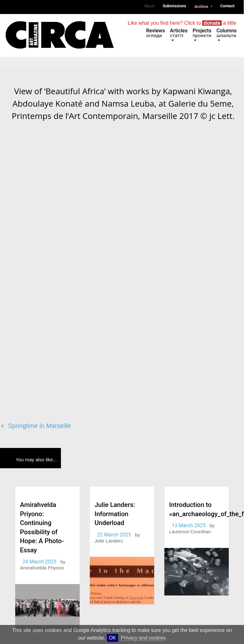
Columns (227, 33)
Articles (179, 33)
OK (112, 638)
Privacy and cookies (143, 638)
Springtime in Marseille (40, 426)
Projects (202, 33)
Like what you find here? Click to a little (182, 23)
